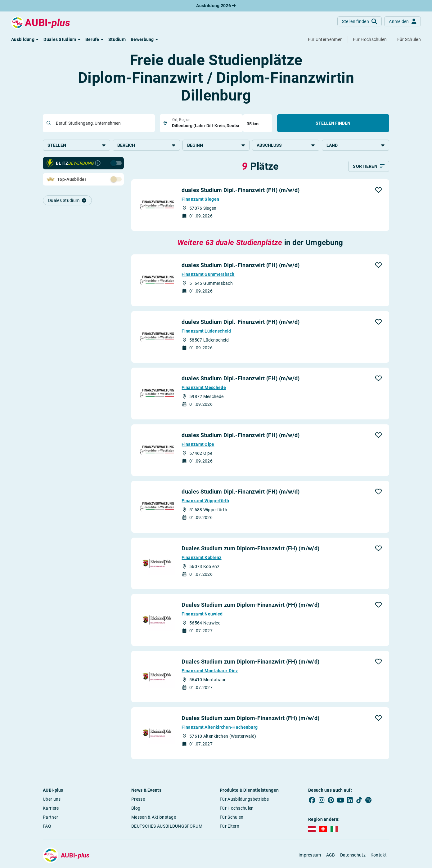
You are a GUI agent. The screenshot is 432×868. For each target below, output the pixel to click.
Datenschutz (353, 855)
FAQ (47, 826)
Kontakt (379, 855)
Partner (50, 817)
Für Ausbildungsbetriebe (244, 799)
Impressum (310, 855)
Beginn (216, 145)
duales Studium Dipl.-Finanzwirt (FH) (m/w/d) (241, 190)
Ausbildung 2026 (216, 6)
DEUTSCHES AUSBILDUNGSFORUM (167, 826)
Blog (136, 808)
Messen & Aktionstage (154, 817)
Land (355, 145)
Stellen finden (333, 123)
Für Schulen (232, 817)
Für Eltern (229, 826)
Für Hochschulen (237, 808)
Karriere (51, 808)
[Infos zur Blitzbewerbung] (98, 163)
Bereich (146, 145)
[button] (25, 39)
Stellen (76, 145)
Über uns (52, 799)
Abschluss (286, 145)
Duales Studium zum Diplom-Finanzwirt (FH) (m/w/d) (250, 548)
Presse (138, 799)
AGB (331, 855)
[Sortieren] (369, 166)
